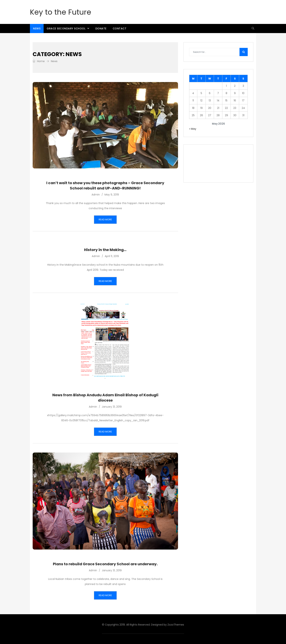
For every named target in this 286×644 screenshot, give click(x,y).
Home (39, 61)
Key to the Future (61, 12)
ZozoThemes (176, 625)
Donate (101, 29)
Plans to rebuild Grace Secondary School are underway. (105, 564)
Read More (105, 220)
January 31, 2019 (112, 407)
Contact (120, 29)
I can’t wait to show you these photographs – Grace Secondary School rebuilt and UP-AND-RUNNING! (105, 186)
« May (193, 129)
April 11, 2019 (112, 256)
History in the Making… (105, 250)
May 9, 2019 (112, 195)
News (37, 29)
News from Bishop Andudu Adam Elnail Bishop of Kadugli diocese (105, 398)
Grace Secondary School (66, 29)
